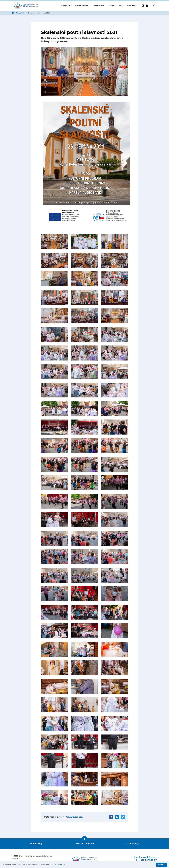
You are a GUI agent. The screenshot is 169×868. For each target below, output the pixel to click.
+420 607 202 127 (147, 859)
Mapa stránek (18, 860)
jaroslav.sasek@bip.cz (144, 857)
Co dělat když (133, 843)
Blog (121, 5)
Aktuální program (85, 843)
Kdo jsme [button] (65, 5)
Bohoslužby (36, 843)
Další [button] (111, 5)
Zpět (16, 13)
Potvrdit (162, 865)
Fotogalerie (34, 13)
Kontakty (131, 5)
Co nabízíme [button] (82, 5)
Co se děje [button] (98, 5)
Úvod (24, 13)
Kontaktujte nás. (74, 817)
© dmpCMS (30, 860)
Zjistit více (62, 865)
